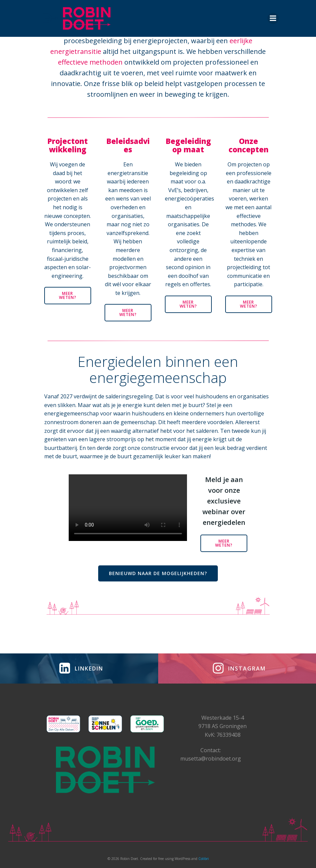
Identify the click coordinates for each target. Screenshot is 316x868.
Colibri (204, 859)
